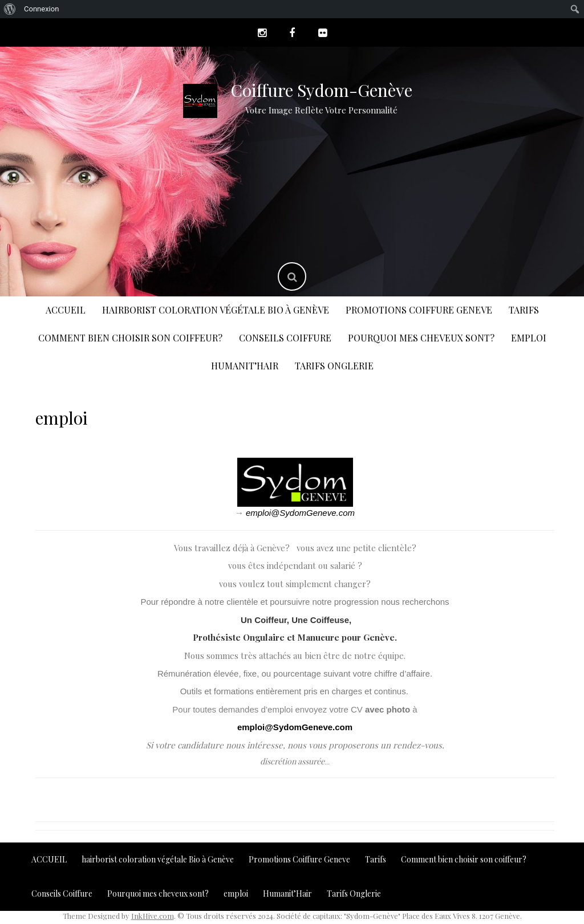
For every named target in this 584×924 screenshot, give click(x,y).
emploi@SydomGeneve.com (300, 513)
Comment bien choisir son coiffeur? (130, 338)
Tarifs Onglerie (334, 366)
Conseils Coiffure (285, 338)
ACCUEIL (66, 310)
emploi (529, 338)
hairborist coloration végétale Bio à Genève (216, 310)
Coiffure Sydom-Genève (321, 90)
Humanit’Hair (245, 366)
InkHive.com (153, 916)
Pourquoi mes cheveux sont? (421, 338)
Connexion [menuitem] (41, 9)
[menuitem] (10, 9)
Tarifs (524, 310)
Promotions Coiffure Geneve (419, 310)
